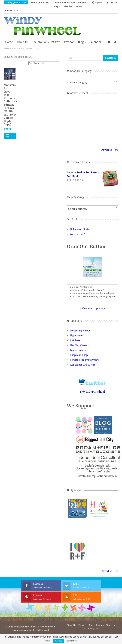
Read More (71, 641)
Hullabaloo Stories (80, 221)
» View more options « (93, 300)
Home (34, 3)
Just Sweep (76, 332)
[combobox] (93, 73)
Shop (108, 617)
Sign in (97, 3)
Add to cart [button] (9, 128)
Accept (58, 641)
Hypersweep (77, 327)
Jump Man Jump (79, 347)
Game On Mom (79, 342)
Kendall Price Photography (85, 352)
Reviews (69, 34)
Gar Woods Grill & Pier (82, 357)
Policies (82, 617)
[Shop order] (44, 55)
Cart (97, 621)
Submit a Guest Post (64, 3)
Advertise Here (110, 142)
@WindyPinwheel (93, 384)
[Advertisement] (78, 522)
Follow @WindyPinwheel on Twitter (93, 372)
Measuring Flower (80, 323)
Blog (81, 34)
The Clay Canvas (79, 337)
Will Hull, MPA (78, 226)
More (81, 3)
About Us (44, 3)
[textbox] (93, 75)
